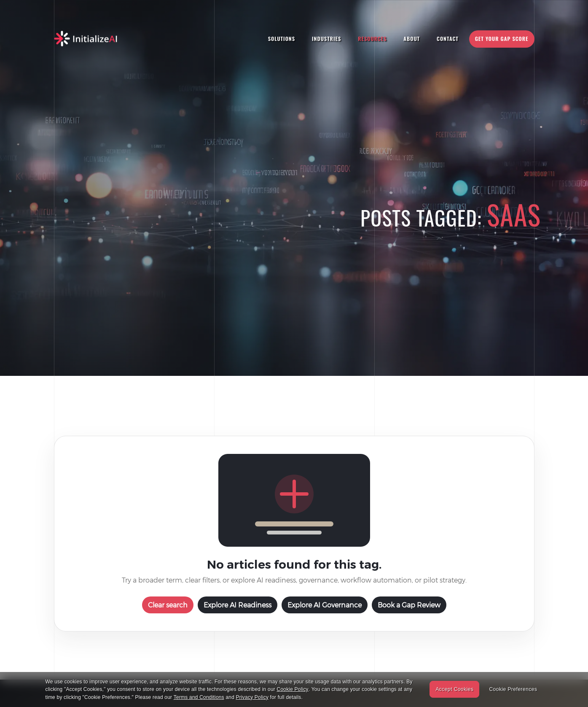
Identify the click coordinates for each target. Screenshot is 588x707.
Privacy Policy (252, 697)
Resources (372, 39)
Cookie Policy (293, 689)
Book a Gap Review (409, 605)
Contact (448, 39)
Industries (326, 39)
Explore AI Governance (325, 605)
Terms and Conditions (199, 697)
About (412, 39)
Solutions (282, 39)
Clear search (168, 605)
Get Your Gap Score (502, 39)
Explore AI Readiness (238, 605)
